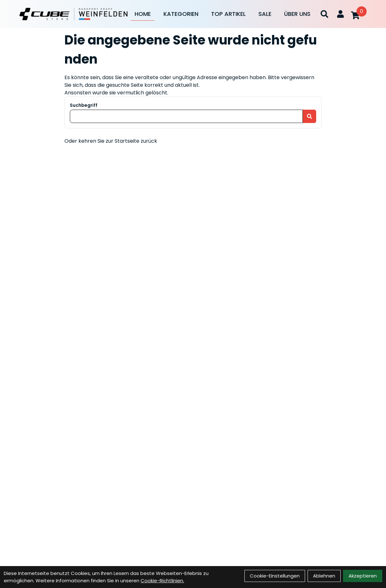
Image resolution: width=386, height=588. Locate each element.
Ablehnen (324, 576)
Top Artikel (228, 14)
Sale (265, 14)
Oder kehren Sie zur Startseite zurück (111, 141)
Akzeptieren (363, 576)
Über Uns (297, 14)
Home (143, 14)
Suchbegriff (84, 105)
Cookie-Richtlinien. (162, 581)
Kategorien (181, 14)
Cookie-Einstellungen (275, 576)
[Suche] (324, 14)
